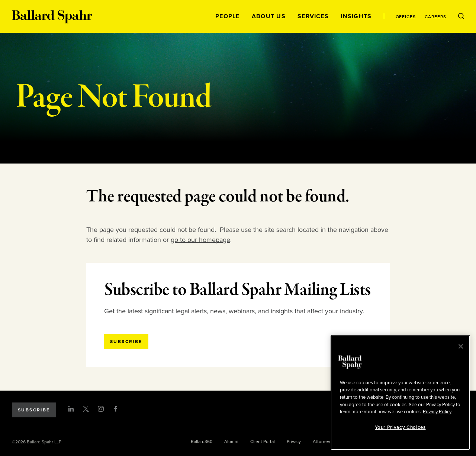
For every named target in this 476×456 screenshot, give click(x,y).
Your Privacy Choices (400, 427)
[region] (400, 393)
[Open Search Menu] (461, 16)
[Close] (461, 346)
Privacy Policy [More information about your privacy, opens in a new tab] (437, 412)
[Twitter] (86, 409)
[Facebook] (116, 409)
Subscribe (34, 410)
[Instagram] (101, 409)
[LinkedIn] (71, 409)
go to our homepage (200, 240)
